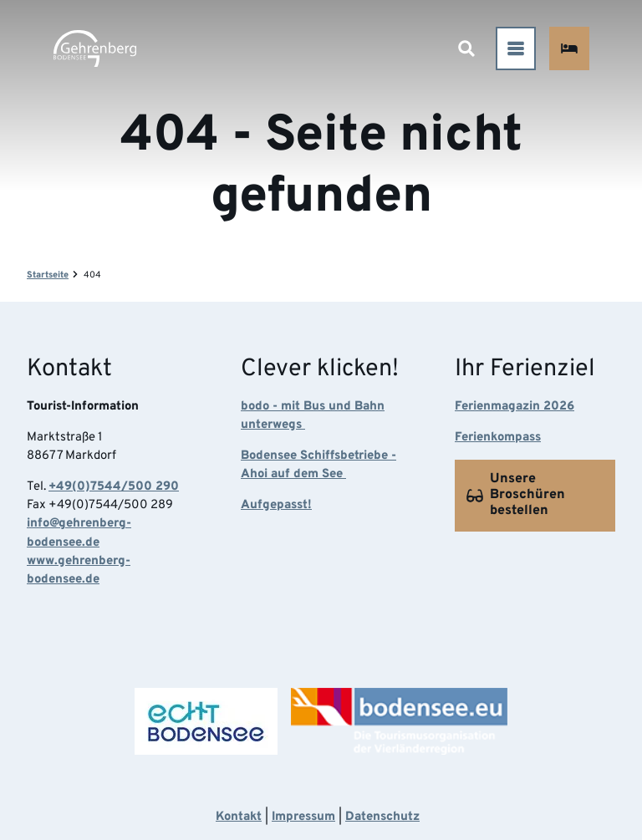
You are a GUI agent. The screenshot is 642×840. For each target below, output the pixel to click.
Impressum (303, 817)
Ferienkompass (498, 438)
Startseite (48, 275)
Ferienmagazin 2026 (515, 407)
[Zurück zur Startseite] (95, 48)
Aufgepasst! (276, 505)
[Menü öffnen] (515, 48)
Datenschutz (382, 817)
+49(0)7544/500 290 (114, 487)
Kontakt (239, 817)
